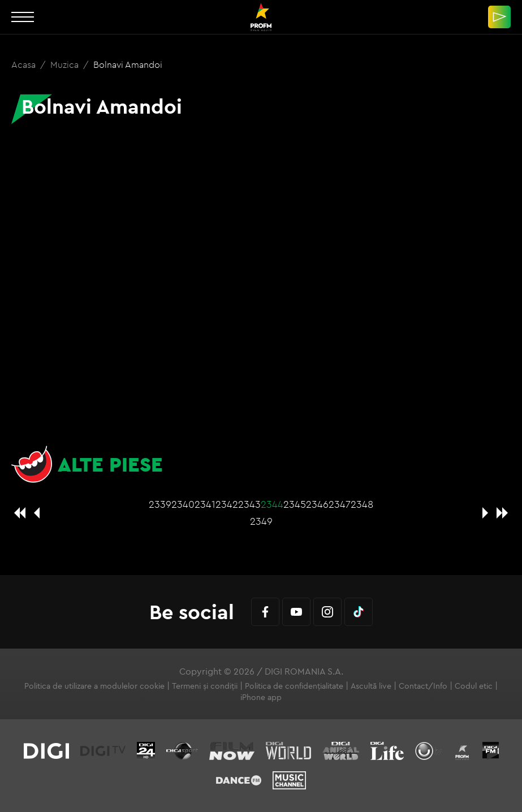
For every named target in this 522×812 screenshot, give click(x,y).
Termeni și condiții (205, 686)
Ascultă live (371, 686)
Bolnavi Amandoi (128, 64)
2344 (272, 504)
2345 (295, 504)
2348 (362, 504)
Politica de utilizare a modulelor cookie (94, 686)
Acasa (25, 64)
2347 (340, 504)
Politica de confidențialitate (294, 686)
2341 (205, 504)
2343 (249, 504)
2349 (261, 521)
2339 (160, 504)
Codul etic (474, 686)
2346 (317, 504)
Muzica (66, 64)
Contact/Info (423, 686)
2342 (227, 504)
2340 (183, 504)
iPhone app (261, 697)
